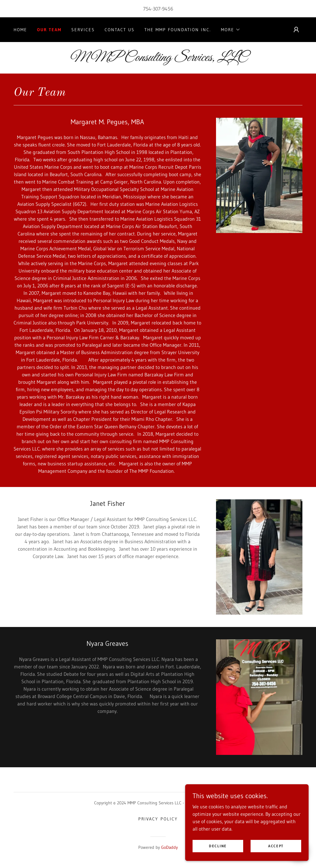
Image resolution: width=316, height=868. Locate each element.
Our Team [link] (49, 30)
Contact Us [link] (120, 30)
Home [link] (20, 30)
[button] (231, 30)
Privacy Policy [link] (158, 819)
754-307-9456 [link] (158, 9)
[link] (158, 59)
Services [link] (83, 30)
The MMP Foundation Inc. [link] (178, 30)
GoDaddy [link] (169, 847)
